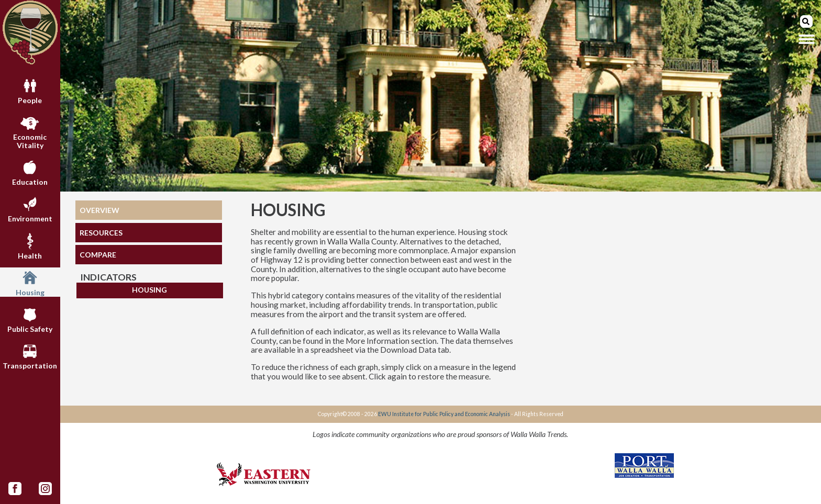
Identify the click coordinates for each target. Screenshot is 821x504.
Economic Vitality (30, 131)
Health (30, 245)
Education (30, 172)
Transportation (30, 355)
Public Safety (30, 319)
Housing (30, 282)
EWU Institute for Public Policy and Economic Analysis (444, 414)
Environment (30, 208)
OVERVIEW (99, 210)
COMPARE (98, 255)
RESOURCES (101, 233)
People (30, 90)
